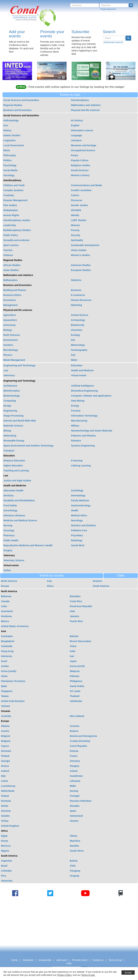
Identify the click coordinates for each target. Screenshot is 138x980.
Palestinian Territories (13, 681)
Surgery (8, 550)
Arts (6, 125)
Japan (73, 661)
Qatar (4, 686)
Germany (75, 761)
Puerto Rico (77, 621)
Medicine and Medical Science (20, 520)
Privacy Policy (64, 975)
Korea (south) (9, 671)
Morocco (6, 846)
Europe (5, 586)
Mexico (5, 621)
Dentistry (9, 495)
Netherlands (8, 791)
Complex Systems (13, 190)
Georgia (5, 761)
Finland (5, 756)
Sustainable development (85, 245)
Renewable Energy (14, 441)
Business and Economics (18, 110)
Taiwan (5, 696)
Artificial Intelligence (83, 386)
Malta (73, 786)
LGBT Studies (79, 220)
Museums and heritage (84, 145)
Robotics (76, 441)
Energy (75, 406)
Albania (5, 726)
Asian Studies (11, 270)
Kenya (5, 841)
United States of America (15, 626)
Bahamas (6, 596)
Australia (6, 716)
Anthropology (11, 120)
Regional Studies (13, 105)
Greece (5, 766)
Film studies (10, 205)
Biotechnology (12, 396)
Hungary (75, 766)
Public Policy (11, 235)
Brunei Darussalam (81, 641)
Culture (75, 195)
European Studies (81, 270)
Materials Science (13, 426)
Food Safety (10, 505)
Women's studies (80, 255)
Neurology (77, 520)
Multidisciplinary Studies (17, 230)
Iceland (5, 771)
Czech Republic (79, 746)
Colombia (6, 871)
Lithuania (75, 781)
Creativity (9, 195)
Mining (7, 431)
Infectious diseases (14, 515)
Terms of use (115, 960)
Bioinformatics (12, 391)
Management (11, 305)
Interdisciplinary (80, 100)
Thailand (75, 696)
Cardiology (77, 490)
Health (75, 510)
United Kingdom (10, 826)
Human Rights (11, 215)
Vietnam (6, 706)
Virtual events (79, 375)
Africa (50, 586)
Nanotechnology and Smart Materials (92, 431)
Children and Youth (14, 185)
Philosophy (10, 155)
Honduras (6, 616)
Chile (73, 866)
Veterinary (9, 375)
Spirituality (77, 240)
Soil (73, 355)
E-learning (77, 461)
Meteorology (78, 345)
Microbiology (11, 350)
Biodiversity (78, 325)
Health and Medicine (82, 370)
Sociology (9, 175)
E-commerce (78, 295)
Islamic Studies (12, 135)
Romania (6, 801)
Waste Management (14, 360)
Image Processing (14, 416)
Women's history (80, 175)
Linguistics (10, 140)
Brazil (4, 866)
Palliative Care (79, 530)
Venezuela (7, 881)
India (73, 651)
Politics (8, 160)
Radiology (77, 540)
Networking (10, 436)
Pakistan (75, 676)
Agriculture (10, 315)
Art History (77, 120)
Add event (62, 960)
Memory (75, 225)
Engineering (10, 411)
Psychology (10, 165)
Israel (4, 661)
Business (76, 290)
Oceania (97, 581)
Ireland (74, 771)
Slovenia (6, 811)
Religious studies (81, 165)
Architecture (10, 386)
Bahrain (74, 636)
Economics (10, 300)
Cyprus (5, 746)
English (75, 125)
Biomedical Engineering (84, 391)
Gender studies (79, 205)
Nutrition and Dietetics (84, 525)
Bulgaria (6, 741)
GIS (73, 340)
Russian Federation (81, 801)
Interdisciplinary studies (17, 220)
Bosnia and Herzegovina (84, 736)
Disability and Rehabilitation (19, 500)
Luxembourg (8, 786)
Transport (9, 451)
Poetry (75, 155)
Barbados (75, 596)
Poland (5, 796)
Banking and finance (15, 290)
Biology (8, 330)
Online (7, 570)
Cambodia (7, 646)
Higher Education (13, 466)
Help (69, 963)
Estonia (74, 751)
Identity (75, 215)
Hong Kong (7, 651)
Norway (74, 791)
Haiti (72, 611)
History (7, 130)
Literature (76, 140)
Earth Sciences (12, 335)
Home (15, 960)
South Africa (77, 851)
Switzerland (76, 816)
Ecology (75, 335)
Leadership (10, 225)
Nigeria (5, 851)
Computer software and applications (91, 396)
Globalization (11, 210)
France (74, 756)
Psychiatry (77, 535)
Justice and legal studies (17, 481)
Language (76, 135)
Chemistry (77, 330)
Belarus (74, 731)
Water (74, 360)
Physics (8, 355)
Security (76, 235)
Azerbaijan (7, 636)
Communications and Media (86, 185)
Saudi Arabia (77, 686)
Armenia (75, 726)
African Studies (12, 265)
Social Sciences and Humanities (21, 100)
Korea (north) (77, 666)
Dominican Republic (81, 606)
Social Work (78, 545)
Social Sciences (80, 170)
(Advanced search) (113, 42)
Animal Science (80, 315)
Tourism (8, 250)
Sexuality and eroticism (16, 240)
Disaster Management (15, 200)
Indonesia (6, 656)
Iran (72, 656)
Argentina (6, 861)
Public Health (11, 540)
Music (7, 150)
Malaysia (75, 671)
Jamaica (75, 616)
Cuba (4, 606)
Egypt (4, 836)
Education (77, 365)
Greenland (7, 611)
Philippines (76, 681)
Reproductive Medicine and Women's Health (28, 545)
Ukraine (74, 821)
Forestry (76, 411)
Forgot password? (108, 9)
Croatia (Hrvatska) (80, 741)
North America (9, 581)
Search (109, 32)
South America (101, 586)
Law (6, 370)
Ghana (74, 836)
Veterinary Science (14, 560)
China (73, 646)
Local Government (14, 145)
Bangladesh (8, 641)
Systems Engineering (83, 446)
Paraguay (75, 871)
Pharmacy (9, 535)
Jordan (5, 666)
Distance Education (14, 461)
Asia (49, 581)
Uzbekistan (76, 701)
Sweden (5, 816)
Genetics (8, 345)
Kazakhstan (76, 776)
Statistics (76, 280)
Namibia (74, 846)
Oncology (9, 530)
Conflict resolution (81, 190)
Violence (8, 255)
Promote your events (52, 34)
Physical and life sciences (85, 110)
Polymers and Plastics (84, 436)
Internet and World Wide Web (20, 421)
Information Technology (84, 416)
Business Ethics (12, 295)
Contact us (98, 960)
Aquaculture (10, 320)
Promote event (80, 960)
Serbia (5, 806)
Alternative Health (13, 490)
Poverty (75, 230)
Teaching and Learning (16, 471)
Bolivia (74, 861)
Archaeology (78, 320)
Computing (10, 401)
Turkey (5, 821)
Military (75, 426)
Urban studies (79, 250)
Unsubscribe (45, 960)
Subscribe (81, 32)
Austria (5, 731)
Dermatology (78, 495)
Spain (73, 811)
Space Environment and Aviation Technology (28, 446)
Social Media (10, 170)
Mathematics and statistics (86, 105)
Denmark (6, 751)
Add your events (17, 34)
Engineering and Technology (19, 365)
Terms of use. (88, 975)
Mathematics (10, 280)
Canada (5, 601)
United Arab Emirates (13, 701)
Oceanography (79, 350)
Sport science (11, 245)
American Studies (81, 265)
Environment (11, 340)
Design (7, 406)
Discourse (77, 200)
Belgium (6, 736)
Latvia (4, 781)
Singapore (7, 691)
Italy (3, 776)
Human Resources (81, 300)
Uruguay (75, 876)
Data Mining (78, 401)
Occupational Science (83, 150)
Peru (4, 876)
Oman (4, 676)
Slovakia (75, 806)
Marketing (76, 305)
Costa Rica (76, 601)
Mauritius (75, 841)
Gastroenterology (81, 505)
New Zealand (77, 716)
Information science (82, 130)
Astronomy (10, 325)
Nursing (8, 525)
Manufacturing (79, 421)
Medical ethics (79, 515)
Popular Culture (80, 160)
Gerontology (10, 510)
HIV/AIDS (76, 210)
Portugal (75, 796)
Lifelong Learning (81, 466)
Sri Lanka (75, 691)
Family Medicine (80, 500)
